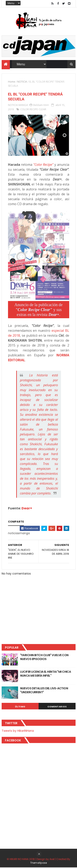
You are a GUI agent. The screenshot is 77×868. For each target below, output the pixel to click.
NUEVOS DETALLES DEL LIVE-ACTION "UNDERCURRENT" (44, 691)
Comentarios (57, 707)
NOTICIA (22, 82)
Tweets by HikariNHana (18, 731)
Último (20, 707)
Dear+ (27, 509)
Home (12, 82)
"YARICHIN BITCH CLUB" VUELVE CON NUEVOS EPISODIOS (44, 658)
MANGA (23, 105)
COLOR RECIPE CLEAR (33, 110)
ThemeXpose (39, 863)
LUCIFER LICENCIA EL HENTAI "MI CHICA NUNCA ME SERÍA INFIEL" (46, 674)
